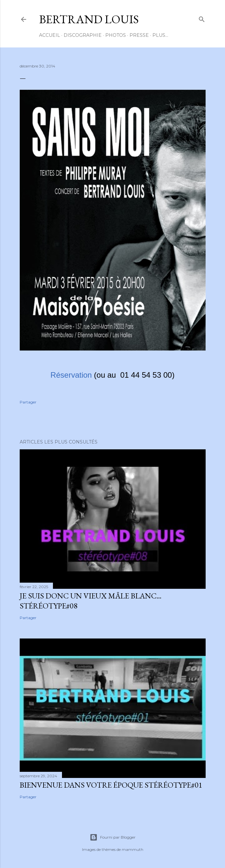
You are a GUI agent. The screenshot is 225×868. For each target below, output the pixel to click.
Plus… (160, 35)
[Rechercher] (202, 18)
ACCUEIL (50, 35)
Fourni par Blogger (113, 837)
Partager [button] (28, 402)
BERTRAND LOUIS (89, 19)
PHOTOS (116, 35)
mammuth (133, 849)
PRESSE (139, 35)
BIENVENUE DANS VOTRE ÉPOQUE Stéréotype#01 (111, 785)
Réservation (71, 375)
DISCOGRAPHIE (83, 35)
